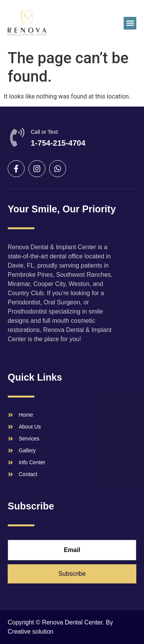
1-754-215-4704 (58, 143)
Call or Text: (45, 132)
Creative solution (31, 632)
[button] (130, 23)
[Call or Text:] (17, 137)
